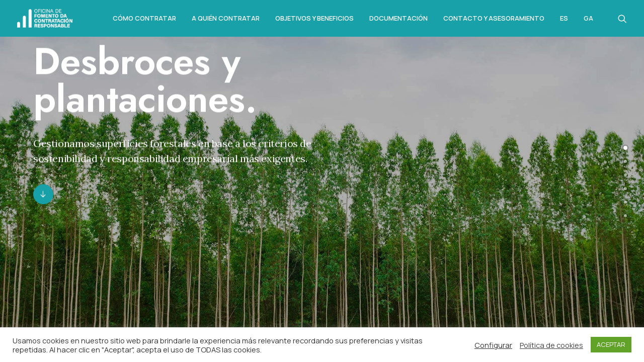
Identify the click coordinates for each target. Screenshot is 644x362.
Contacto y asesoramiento (494, 18)
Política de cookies (551, 345)
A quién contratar (226, 18)
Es (564, 18)
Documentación (398, 18)
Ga (588, 18)
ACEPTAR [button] (611, 344)
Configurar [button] (493, 345)
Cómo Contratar (144, 18)
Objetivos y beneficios (314, 18)
